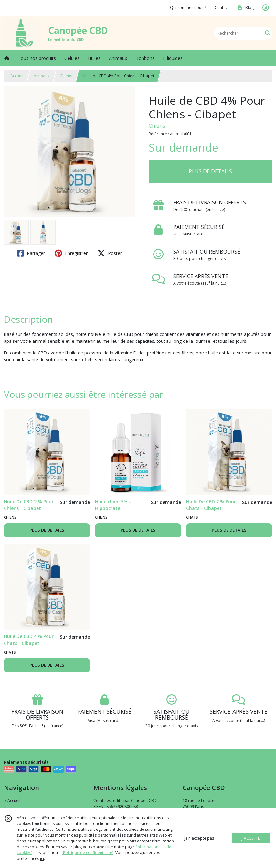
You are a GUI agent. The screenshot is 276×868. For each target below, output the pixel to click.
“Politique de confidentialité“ (88, 853)
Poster (110, 253)
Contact (222, 8)
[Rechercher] (268, 33)
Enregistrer (71, 253)
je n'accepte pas (199, 838)
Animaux (42, 76)
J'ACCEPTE (251, 838)
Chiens (66, 76)
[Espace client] (266, 8)
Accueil (17, 76)
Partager (31, 253)
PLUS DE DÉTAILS (210, 171)
